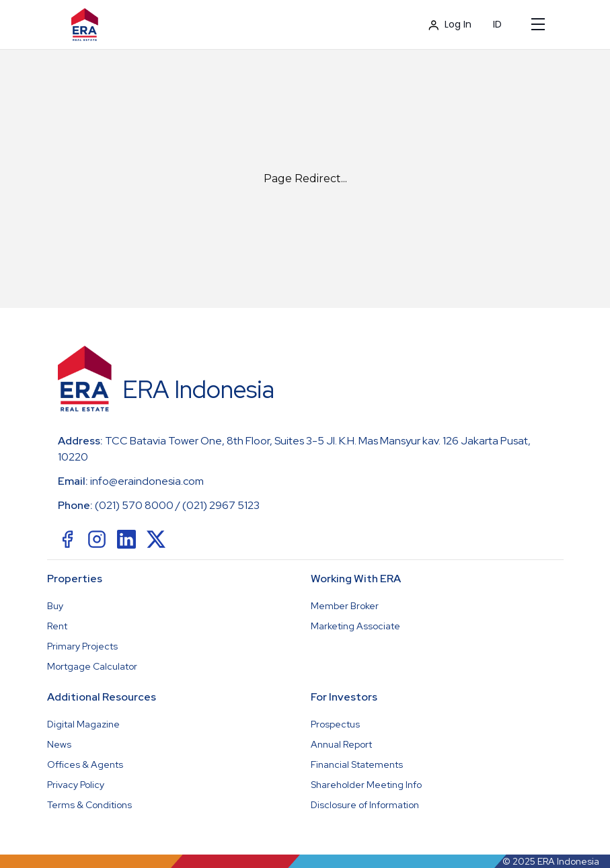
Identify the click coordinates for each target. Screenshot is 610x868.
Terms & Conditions (89, 805)
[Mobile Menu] (538, 24)
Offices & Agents (85, 764)
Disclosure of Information (365, 805)
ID (497, 24)
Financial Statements (357, 764)
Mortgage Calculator (92, 666)
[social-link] (67, 539)
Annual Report (341, 744)
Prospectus (335, 724)
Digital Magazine (83, 724)
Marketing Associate (355, 626)
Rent (57, 626)
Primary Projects (82, 646)
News (59, 744)
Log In (450, 24)
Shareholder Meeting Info (366, 785)
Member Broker (345, 606)
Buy (55, 606)
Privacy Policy (76, 785)
